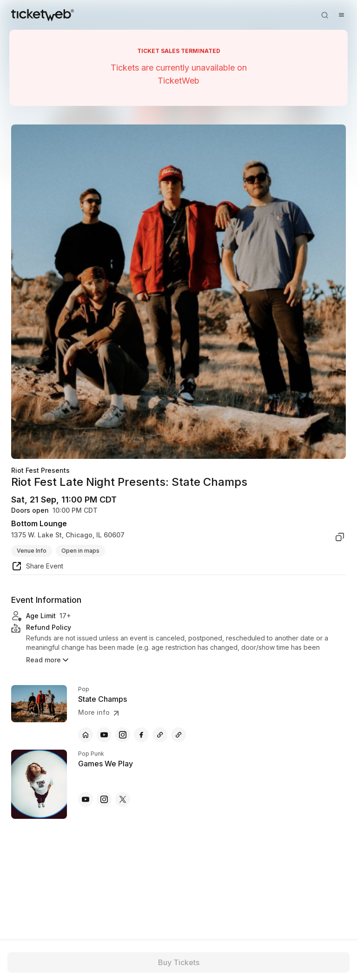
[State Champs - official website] (86, 735)
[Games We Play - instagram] (104, 799)
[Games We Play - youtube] (86, 799)
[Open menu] (341, 15)
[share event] (37, 568)
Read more (48, 660)
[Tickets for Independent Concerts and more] (43, 15)
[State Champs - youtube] (104, 735)
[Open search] (324, 15)
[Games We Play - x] (123, 799)
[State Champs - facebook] (141, 735)
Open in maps (80, 551)
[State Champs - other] (160, 735)
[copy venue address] (340, 537)
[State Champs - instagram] (123, 735)
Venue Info (32, 551)
